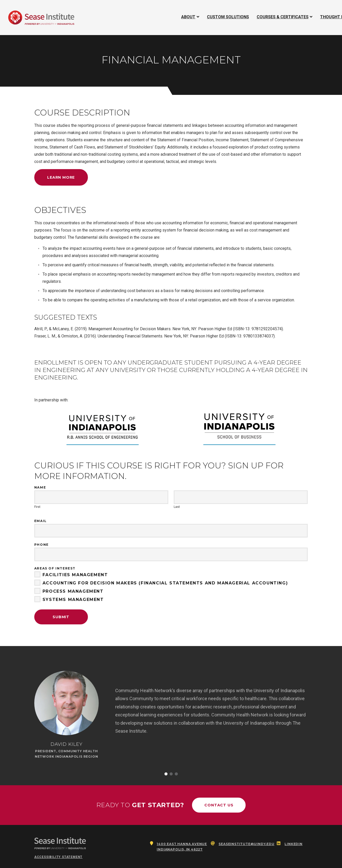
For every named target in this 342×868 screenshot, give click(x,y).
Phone (41, 545)
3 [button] (176, 774)
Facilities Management (71, 575)
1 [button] (166, 774)
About (188, 17)
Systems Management (69, 600)
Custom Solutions (228, 17)
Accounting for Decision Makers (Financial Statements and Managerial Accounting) (161, 583)
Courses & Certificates (282, 17)
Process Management (69, 591)
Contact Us (219, 805)
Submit (61, 617)
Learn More (61, 177)
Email (41, 521)
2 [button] (171, 774)
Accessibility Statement (58, 857)
